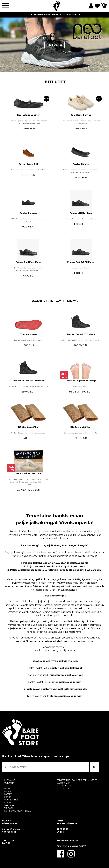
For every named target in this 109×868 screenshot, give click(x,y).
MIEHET (8, 789)
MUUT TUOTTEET (12, 800)
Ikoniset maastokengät (81, 268)
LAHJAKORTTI (11, 803)
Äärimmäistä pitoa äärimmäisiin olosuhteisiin (81, 340)
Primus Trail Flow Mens (28, 262)
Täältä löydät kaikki (54, 668)
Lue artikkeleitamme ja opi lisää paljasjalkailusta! (54, 15)
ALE (6, 786)
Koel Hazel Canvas (81, 115)
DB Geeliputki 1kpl (28, 427)
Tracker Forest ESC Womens (28, 381)
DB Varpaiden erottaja (28, 473)
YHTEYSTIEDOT (64, 786)
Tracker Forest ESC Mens (81, 334)
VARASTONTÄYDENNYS (55, 301)
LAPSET (8, 794)
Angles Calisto (81, 164)
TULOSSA (9, 808)
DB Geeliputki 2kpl (81, 427)
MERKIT (8, 797)
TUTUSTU (54, 45)
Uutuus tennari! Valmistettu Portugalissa (28, 170)
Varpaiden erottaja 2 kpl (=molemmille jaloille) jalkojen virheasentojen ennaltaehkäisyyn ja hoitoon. (28, 482)
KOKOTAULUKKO (64, 789)
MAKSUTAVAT (63, 783)
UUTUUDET (54, 82)
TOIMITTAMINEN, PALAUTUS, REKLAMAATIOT (77, 780)
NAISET (8, 791)
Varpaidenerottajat (81, 386)
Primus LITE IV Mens (81, 213)
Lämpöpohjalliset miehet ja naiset (28, 340)
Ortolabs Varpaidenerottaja (81, 381)
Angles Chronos (28, 213)
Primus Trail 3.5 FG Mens (81, 262)
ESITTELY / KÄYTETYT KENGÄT (18, 811)
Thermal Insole (28, 334)
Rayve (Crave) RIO (28, 164)
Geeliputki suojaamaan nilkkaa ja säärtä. (28, 433)
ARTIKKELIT (10, 805)
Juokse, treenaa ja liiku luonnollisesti (81, 219)
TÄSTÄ (83, 846)
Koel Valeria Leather (28, 115)
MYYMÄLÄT (10, 780)
